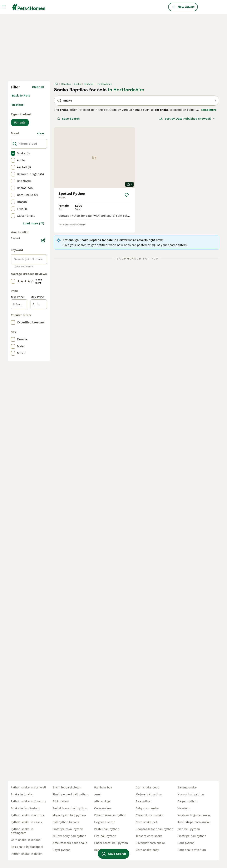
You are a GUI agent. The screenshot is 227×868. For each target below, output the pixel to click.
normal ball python (191, 794)
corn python (186, 843)
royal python (62, 850)
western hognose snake (194, 815)
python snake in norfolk (27, 815)
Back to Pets (21, 96)
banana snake (187, 787)
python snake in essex (26, 822)
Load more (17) (34, 223)
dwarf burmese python (110, 815)
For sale (20, 123)
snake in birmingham (25, 808)
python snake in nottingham (22, 831)
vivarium (183, 808)
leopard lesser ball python (154, 829)
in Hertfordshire (126, 90)
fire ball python (105, 836)
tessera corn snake (149, 836)
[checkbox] (13, 153)
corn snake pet (146, 822)
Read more (209, 110)
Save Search (68, 119)
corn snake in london (26, 840)
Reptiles (18, 105)
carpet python (187, 801)
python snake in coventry (28, 801)
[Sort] (188, 119)
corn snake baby (147, 850)
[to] (39, 304)
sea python (144, 801)
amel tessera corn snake (70, 843)
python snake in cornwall (28, 787)
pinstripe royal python (68, 829)
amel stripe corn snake (194, 822)
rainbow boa (103, 787)
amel (98, 794)
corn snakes (103, 808)
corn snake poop (148, 787)
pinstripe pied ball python (70, 794)
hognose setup (105, 822)
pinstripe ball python (192, 836)
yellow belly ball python (69, 836)
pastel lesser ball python (70, 808)
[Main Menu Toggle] (4, 7)
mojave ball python (149, 794)
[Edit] (43, 240)
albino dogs (61, 801)
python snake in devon (27, 854)
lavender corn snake (150, 843)
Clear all (38, 87)
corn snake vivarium (192, 850)
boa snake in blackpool (27, 847)
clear (41, 133)
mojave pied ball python (69, 815)
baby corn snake (147, 808)
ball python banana (66, 822)
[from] (19, 304)
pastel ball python (107, 829)
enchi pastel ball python (111, 843)
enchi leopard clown (67, 787)
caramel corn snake (150, 815)
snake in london (22, 794)
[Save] (127, 195)
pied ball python (189, 829)
